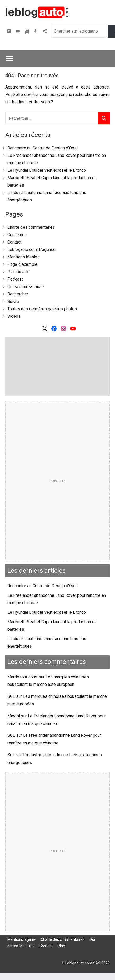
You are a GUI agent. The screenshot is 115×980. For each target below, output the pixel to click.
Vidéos (19, 31)
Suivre (13, 301)
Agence (45, 31)
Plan (61, 946)
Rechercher (18, 294)
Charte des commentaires (31, 227)
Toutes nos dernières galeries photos (42, 309)
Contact (14, 242)
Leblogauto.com (79, 963)
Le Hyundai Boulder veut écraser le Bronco (47, 170)
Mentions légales (24, 257)
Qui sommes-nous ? (26, 287)
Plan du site (18, 272)
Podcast (36, 31)
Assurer (28, 31)
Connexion (17, 235)
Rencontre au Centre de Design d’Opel (43, 148)
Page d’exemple (22, 264)
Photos (10, 31)
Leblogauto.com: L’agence (31, 250)
